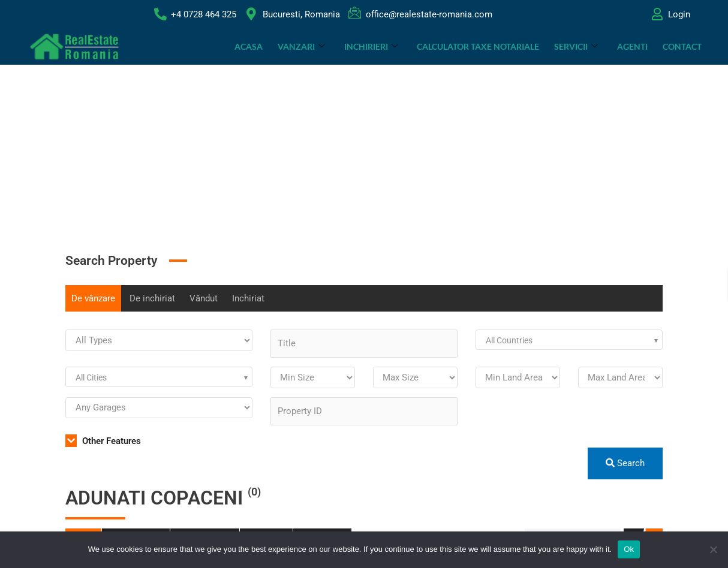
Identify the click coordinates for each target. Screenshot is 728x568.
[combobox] (569, 340)
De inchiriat (152, 298)
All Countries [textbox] (509, 340)
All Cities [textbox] (91, 377)
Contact (682, 46)
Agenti (632, 46)
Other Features (103, 441)
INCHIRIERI (372, 46)
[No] (713, 549)
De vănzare (93, 298)
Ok (629, 549)
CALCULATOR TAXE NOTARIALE (479, 46)
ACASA (250, 46)
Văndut (204, 298)
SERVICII (577, 46)
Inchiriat (248, 298)
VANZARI (303, 46)
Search (625, 463)
